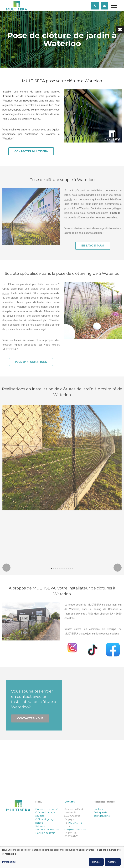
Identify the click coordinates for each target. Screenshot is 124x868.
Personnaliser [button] (9, 862)
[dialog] (62, 857)
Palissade (41, 826)
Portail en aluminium (47, 830)
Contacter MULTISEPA (31, 151)
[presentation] (6, 570)
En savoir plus (93, 248)
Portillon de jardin (45, 833)
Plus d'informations (31, 364)
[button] (51, 571)
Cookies (98, 809)
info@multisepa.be (75, 830)
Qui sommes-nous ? (47, 809)
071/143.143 (76, 823)
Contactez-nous (30, 721)
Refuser (96, 862)
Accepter (113, 862)
